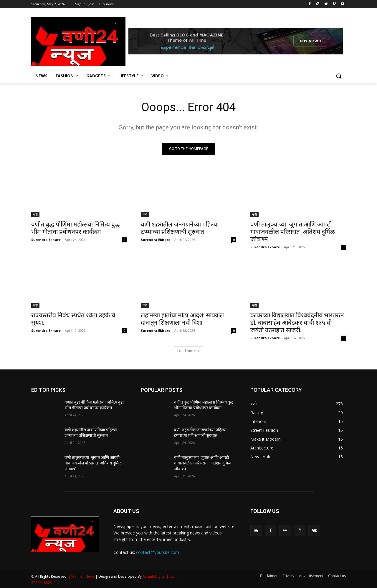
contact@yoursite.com (158, 552)
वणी (35, 214)
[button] (339, 76)
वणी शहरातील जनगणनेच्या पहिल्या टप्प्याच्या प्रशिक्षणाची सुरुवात (180, 228)
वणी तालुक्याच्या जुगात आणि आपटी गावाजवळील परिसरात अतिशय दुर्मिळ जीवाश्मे (293, 232)
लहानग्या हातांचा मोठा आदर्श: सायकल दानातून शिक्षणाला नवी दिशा (182, 319)
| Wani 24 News (82, 576)
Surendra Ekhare (46, 240)
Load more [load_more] (189, 351)
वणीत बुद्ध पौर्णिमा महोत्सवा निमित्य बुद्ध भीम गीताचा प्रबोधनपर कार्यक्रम (76, 228)
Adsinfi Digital (154, 576)
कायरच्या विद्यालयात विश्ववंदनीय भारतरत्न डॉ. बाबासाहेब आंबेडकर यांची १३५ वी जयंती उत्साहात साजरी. (297, 323)
